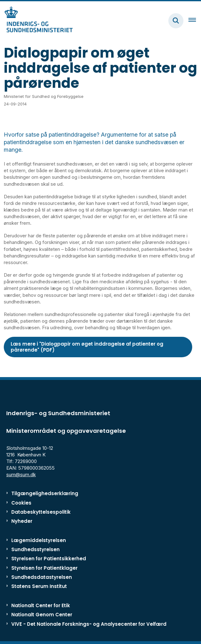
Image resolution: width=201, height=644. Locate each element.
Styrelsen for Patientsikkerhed (49, 559)
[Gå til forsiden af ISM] (36, 21)
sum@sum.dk (21, 475)
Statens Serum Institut (39, 586)
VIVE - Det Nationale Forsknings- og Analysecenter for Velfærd (89, 624)
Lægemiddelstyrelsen (39, 540)
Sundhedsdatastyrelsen (42, 577)
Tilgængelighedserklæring (45, 493)
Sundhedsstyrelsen (35, 549)
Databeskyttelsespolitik (41, 512)
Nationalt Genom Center (42, 615)
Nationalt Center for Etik (41, 605)
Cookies (21, 503)
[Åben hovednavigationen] (195, 21)
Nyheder (22, 521)
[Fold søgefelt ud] (176, 21)
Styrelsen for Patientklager (44, 568)
